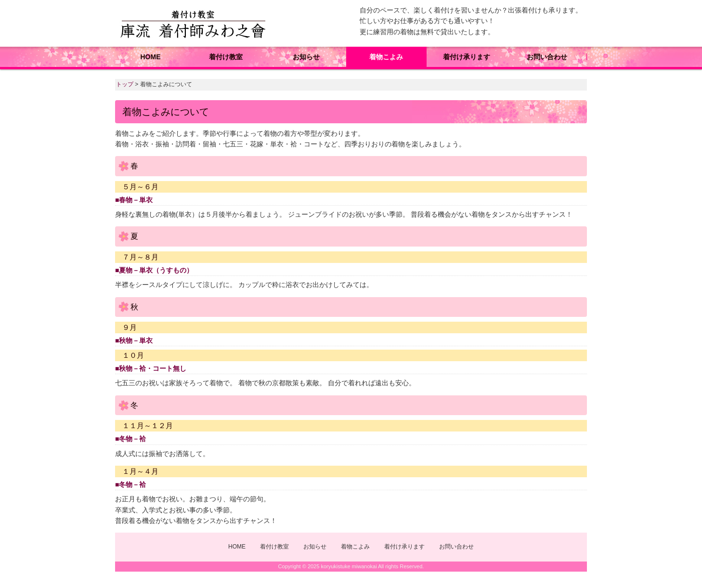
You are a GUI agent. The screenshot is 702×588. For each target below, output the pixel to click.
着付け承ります (467, 57)
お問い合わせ (547, 57)
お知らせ (306, 57)
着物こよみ (386, 57)
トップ (125, 84)
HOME (151, 57)
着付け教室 (226, 57)
